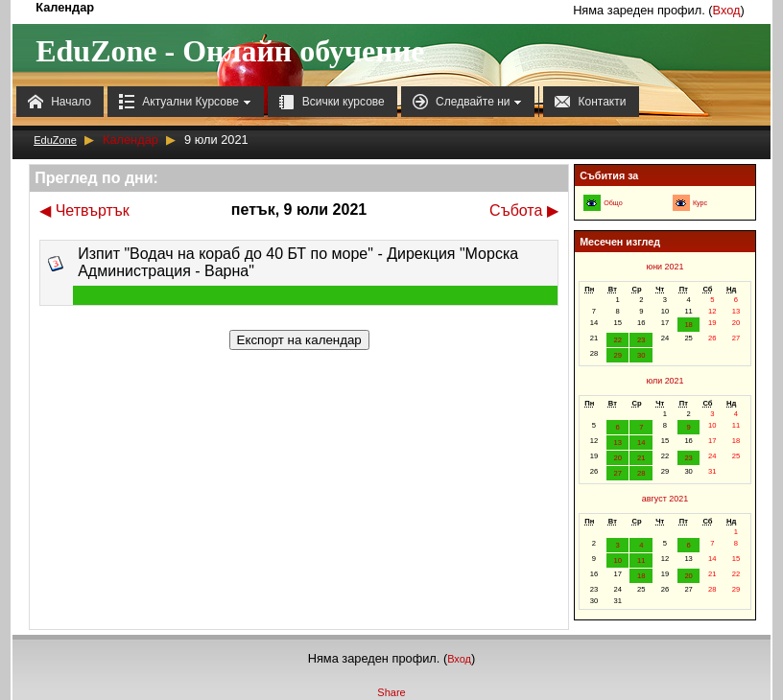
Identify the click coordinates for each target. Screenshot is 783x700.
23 (641, 340)
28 (641, 473)
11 (641, 560)
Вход (727, 10)
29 (617, 355)
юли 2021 (664, 381)
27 (617, 473)
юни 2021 (664, 267)
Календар (130, 140)
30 (641, 355)
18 (688, 325)
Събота (524, 210)
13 (617, 443)
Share (391, 692)
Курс (700, 203)
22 (617, 340)
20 (617, 458)
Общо (613, 203)
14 (641, 443)
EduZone (55, 140)
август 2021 (665, 499)
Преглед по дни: (96, 178)
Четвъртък (84, 210)
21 (641, 458)
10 (617, 560)
